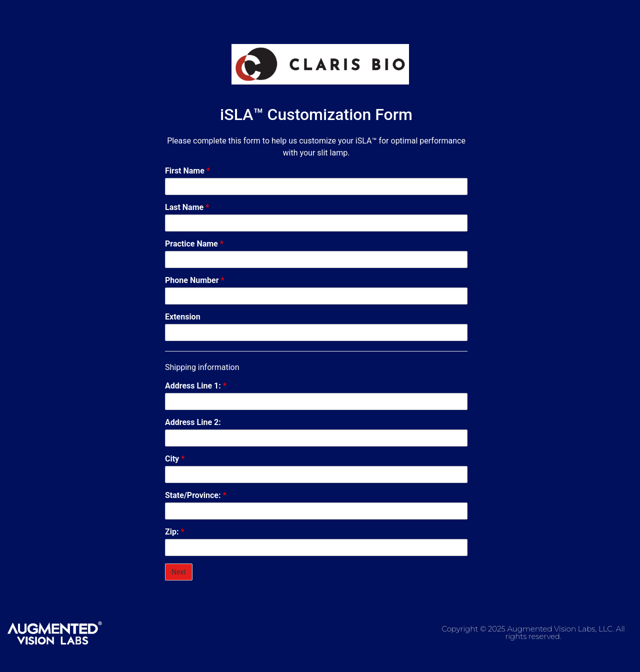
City (175, 459)
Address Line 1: (196, 386)
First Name (187, 171)
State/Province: (196, 495)
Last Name (187, 207)
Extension (183, 317)
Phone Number (195, 280)
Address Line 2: (193, 422)
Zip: (175, 532)
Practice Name (194, 244)
